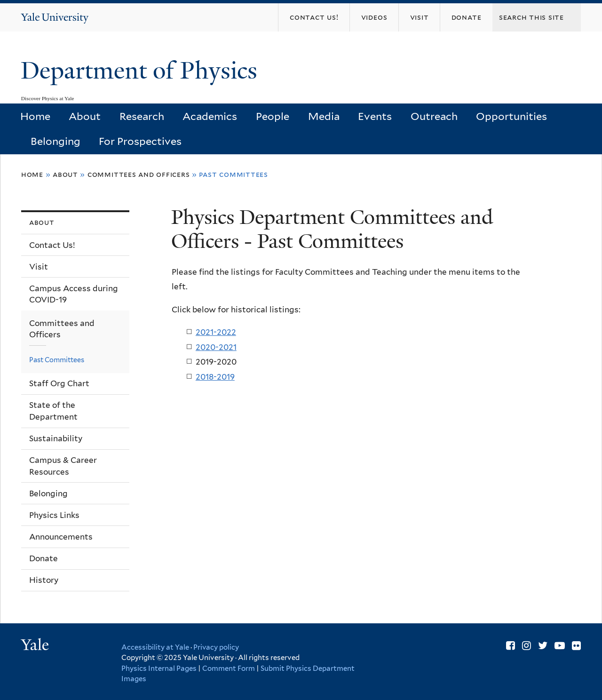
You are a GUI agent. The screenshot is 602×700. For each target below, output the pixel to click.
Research (142, 116)
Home (35, 116)
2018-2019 (215, 377)
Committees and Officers (139, 174)
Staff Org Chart (59, 383)
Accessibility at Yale (155, 647)
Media (324, 116)
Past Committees (57, 360)
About (85, 116)
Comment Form (229, 668)
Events (375, 116)
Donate (44, 558)
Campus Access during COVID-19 (74, 294)
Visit (39, 267)
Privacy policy (216, 647)
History (44, 580)
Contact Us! (52, 245)
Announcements (61, 537)
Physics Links (54, 515)
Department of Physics (142, 71)
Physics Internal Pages (159, 668)
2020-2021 (216, 347)
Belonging (55, 141)
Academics (210, 116)
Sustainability (56, 438)
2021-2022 (216, 332)
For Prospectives (140, 141)
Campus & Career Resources (63, 466)
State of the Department (53, 411)
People (273, 116)
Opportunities (511, 116)
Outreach (434, 116)
